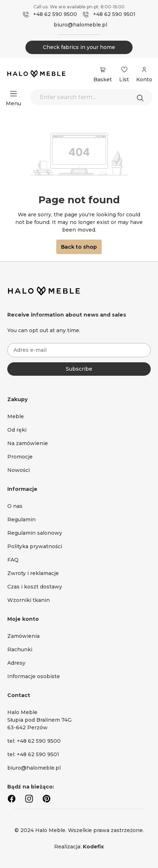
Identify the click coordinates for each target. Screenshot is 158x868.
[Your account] (144, 73)
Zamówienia (23, 636)
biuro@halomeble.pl (80, 25)
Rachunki (20, 649)
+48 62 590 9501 (114, 14)
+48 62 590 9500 (55, 14)
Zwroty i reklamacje (33, 573)
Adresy (16, 663)
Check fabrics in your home (79, 47)
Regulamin (21, 519)
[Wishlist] (124, 70)
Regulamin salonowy (35, 533)
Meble (16, 416)
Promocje (20, 457)
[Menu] (13, 94)
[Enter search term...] (91, 97)
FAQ (13, 560)
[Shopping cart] (103, 70)
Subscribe (79, 369)
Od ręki (17, 430)
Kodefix (93, 847)
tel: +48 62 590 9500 (34, 741)
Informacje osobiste (34, 676)
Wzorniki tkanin (29, 600)
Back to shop (79, 247)
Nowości (19, 470)
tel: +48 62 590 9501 (33, 754)
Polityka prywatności (35, 546)
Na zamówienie (28, 443)
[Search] (142, 97)
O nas (15, 506)
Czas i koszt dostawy (35, 587)
